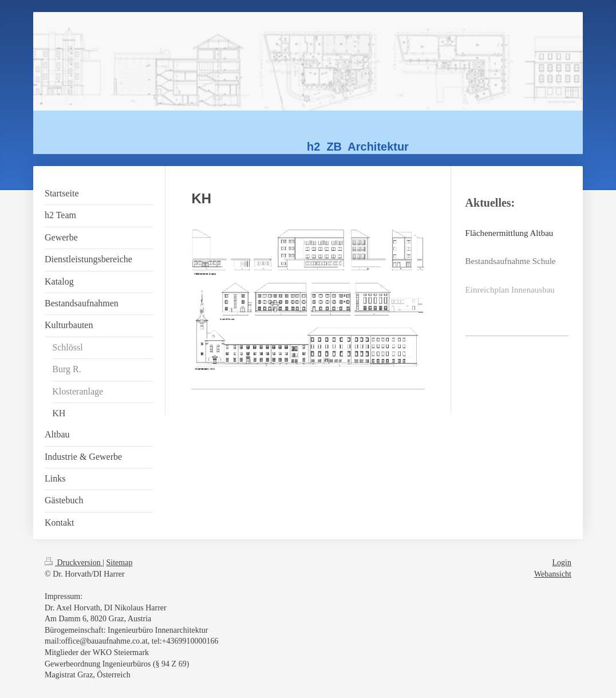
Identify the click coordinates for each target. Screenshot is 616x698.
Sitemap (120, 563)
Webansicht (553, 574)
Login (562, 563)
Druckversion (74, 563)
